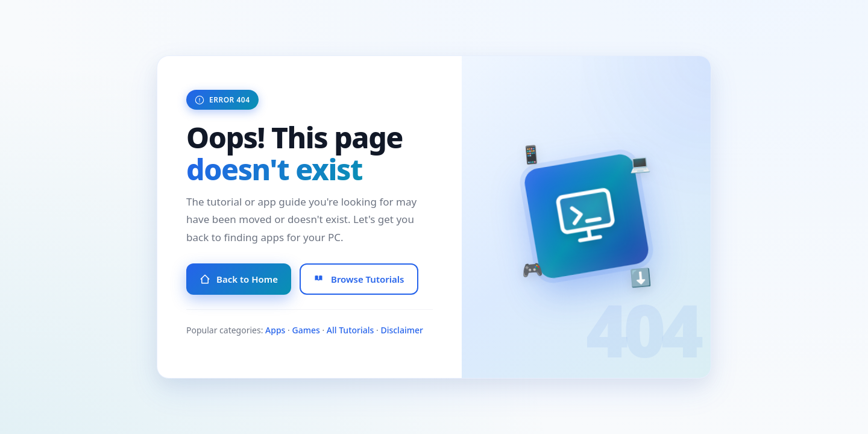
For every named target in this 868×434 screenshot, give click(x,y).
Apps (275, 330)
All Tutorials (351, 330)
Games (306, 330)
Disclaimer (401, 330)
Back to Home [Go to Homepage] (239, 279)
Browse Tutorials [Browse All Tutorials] (359, 279)
